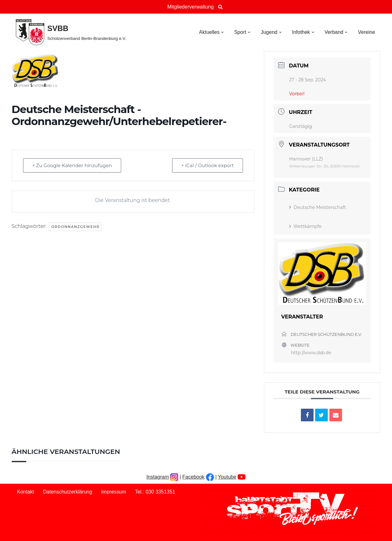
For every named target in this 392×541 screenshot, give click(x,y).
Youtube (227, 477)
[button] (222, 32)
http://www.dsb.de (311, 353)
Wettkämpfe (305, 226)
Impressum (113, 492)
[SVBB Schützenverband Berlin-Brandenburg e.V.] (71, 32)
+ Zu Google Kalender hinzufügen (72, 165)
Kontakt (26, 492)
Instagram (158, 477)
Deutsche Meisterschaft (318, 207)
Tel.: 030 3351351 (155, 492)
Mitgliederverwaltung (191, 7)
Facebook (193, 477)
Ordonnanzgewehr (75, 227)
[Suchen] (220, 7)
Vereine (366, 32)
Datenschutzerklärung (68, 492)
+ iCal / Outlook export (208, 165)
